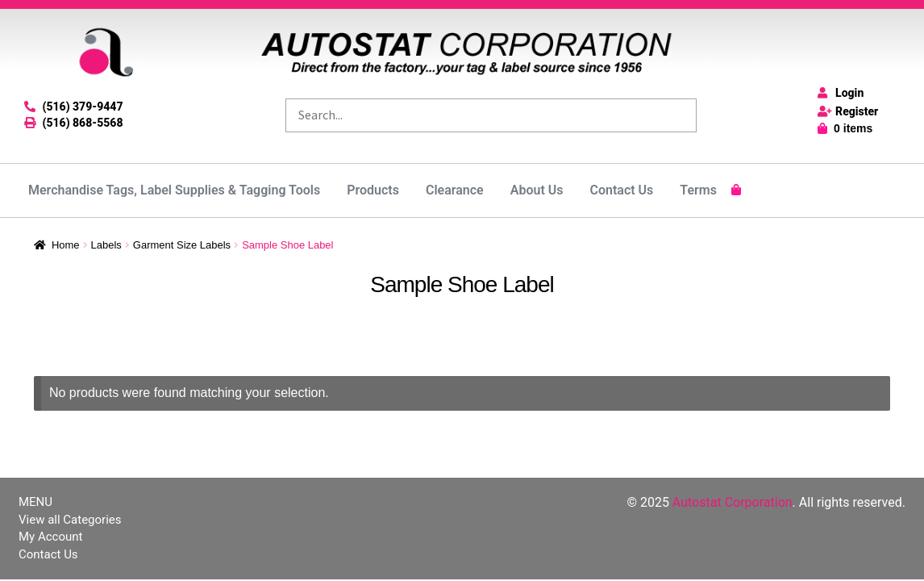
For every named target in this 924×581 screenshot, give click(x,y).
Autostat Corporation (733, 502)
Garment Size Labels (182, 245)
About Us (537, 190)
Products (373, 190)
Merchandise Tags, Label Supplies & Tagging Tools (174, 190)
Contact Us (621, 190)
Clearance (455, 190)
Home (66, 245)
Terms (698, 190)
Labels (106, 245)
